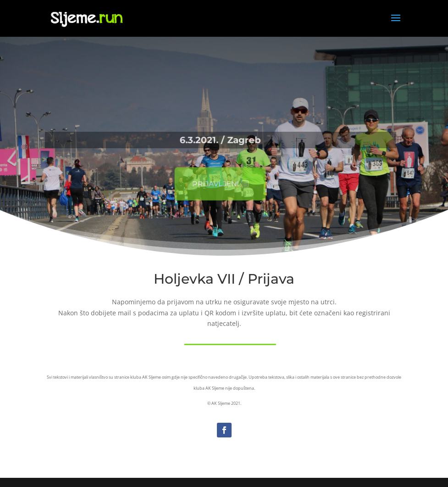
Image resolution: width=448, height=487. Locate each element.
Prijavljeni (214, 184)
